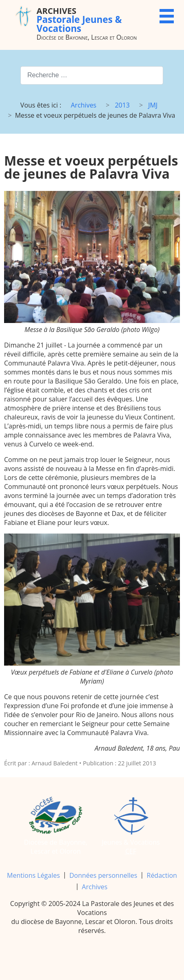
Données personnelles (103, 875)
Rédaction (162, 875)
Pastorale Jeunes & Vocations (79, 19)
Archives (95, 887)
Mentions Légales (33, 875)
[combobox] (92, 75)
